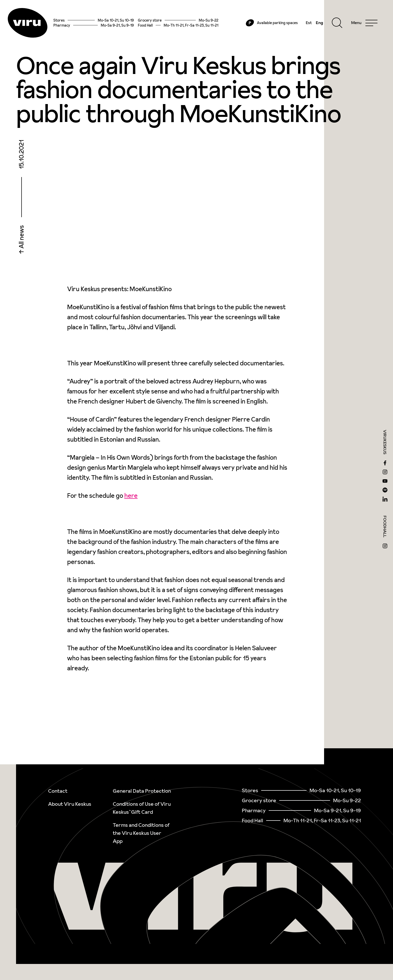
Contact (58, 791)
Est (308, 23)
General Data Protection (142, 791)
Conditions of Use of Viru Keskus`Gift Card (142, 808)
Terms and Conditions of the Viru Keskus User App (141, 833)
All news (21, 238)
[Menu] (364, 23)
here (131, 496)
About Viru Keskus (70, 804)
